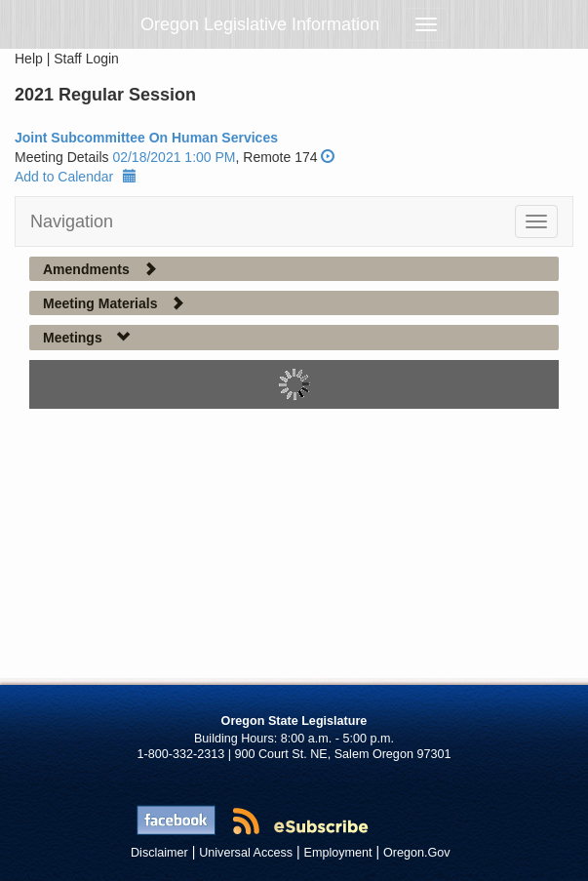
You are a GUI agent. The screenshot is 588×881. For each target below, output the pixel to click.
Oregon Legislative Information (260, 24)
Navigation (72, 221)
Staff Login (86, 59)
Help (29, 59)
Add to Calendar (76, 177)
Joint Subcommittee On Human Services (146, 138)
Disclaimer (159, 853)
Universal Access (246, 853)
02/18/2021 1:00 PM (174, 157)
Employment (338, 853)
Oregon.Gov (417, 853)
